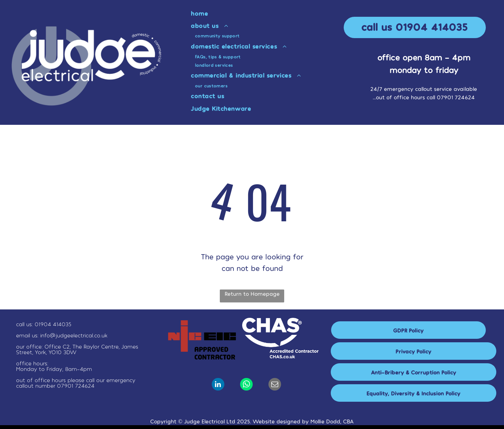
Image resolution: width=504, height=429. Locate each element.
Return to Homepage (252, 294)
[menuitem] (269, 13)
